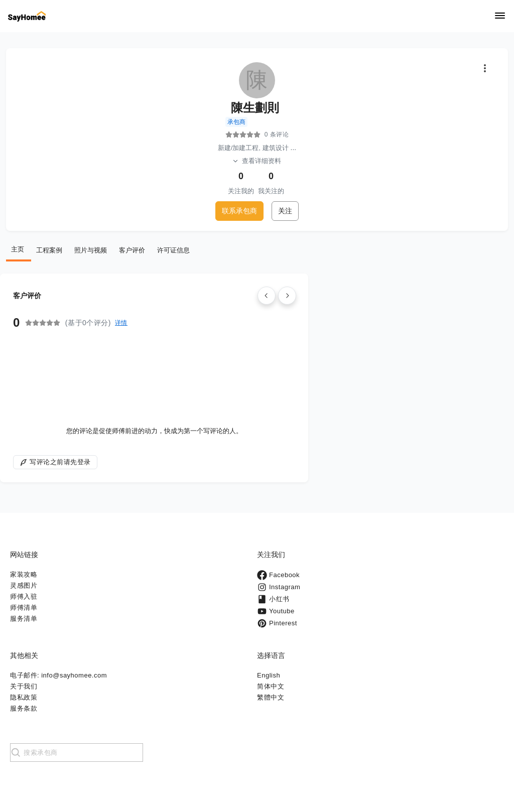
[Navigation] (500, 16)
